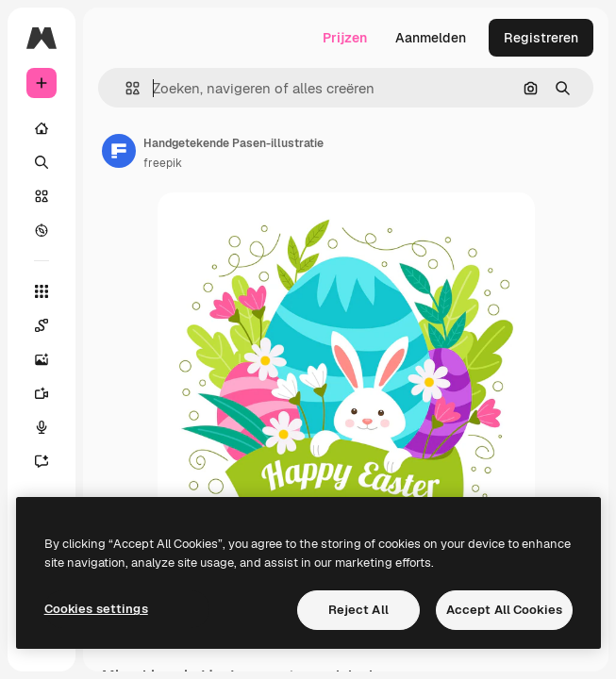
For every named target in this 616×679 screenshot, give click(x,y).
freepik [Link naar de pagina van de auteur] (163, 163)
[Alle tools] (42, 291)
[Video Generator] (42, 393)
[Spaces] (42, 325)
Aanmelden (431, 38)
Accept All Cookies (504, 610)
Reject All (358, 610)
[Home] (42, 128)
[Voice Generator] (42, 427)
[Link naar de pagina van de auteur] (119, 151)
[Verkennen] (42, 230)
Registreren (541, 38)
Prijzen (345, 38)
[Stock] (42, 196)
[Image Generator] (42, 359)
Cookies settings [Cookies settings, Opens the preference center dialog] (96, 609)
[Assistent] (42, 461)
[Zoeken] (42, 162)
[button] (125, 88)
